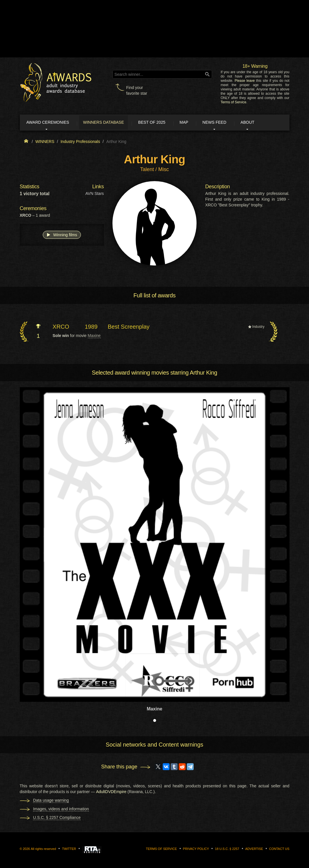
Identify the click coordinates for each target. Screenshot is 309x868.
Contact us (279, 850)
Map (194, 123)
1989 (91, 328)
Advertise (254, 850)
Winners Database (109, 123)
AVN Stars (95, 195)
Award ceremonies (51, 123)
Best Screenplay (129, 328)
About (262, 123)
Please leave (245, 81)
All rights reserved (43, 850)
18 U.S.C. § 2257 (227, 850)
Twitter (69, 850)
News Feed (227, 123)
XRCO (61, 328)
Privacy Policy (196, 850)
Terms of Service (233, 102)
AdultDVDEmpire (111, 793)
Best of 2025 (160, 123)
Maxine (94, 337)
